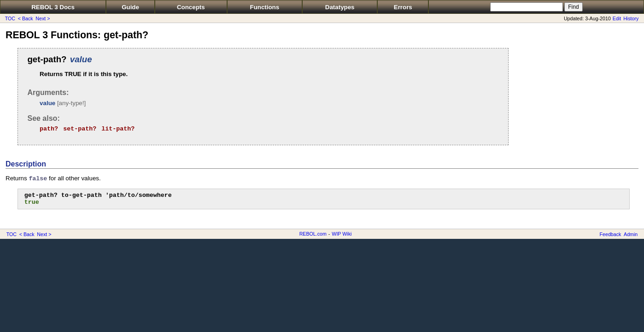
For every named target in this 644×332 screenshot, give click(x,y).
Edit (617, 18)
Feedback (611, 234)
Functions (265, 7)
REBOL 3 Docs (53, 7)
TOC (10, 18)
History (631, 18)
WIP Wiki (342, 234)
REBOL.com (313, 234)
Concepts (191, 7)
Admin (631, 234)
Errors (403, 7)
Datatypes (340, 7)
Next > (43, 18)
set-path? (80, 129)
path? (49, 129)
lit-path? (118, 129)
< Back (26, 18)
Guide (130, 7)
